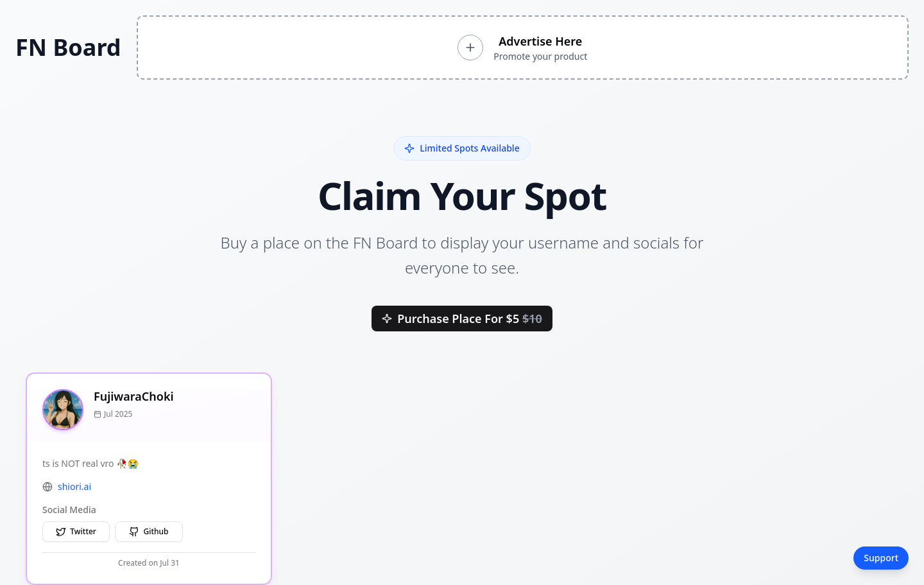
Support (881, 558)
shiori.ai (74, 486)
